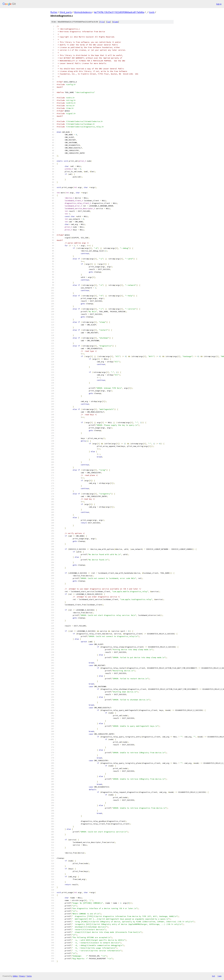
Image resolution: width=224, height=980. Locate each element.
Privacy (22, 976)
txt (213, 976)
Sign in (219, 4)
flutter (54, 12)
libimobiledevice (83, 12)
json (219, 976)
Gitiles (15, 976)
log (108, 22)
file (102, 22)
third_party (66, 12)
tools (152, 12)
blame (116, 22)
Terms (29, 976)
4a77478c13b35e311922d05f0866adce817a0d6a (119, 12)
